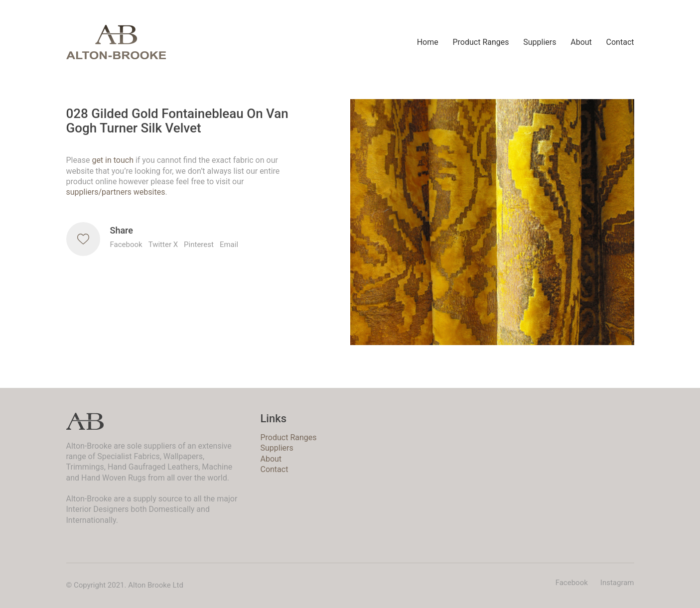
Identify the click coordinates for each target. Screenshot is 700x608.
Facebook (126, 244)
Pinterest (199, 244)
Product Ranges (288, 437)
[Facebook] (572, 583)
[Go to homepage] (116, 42)
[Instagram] (617, 583)
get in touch (113, 160)
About (271, 459)
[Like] (83, 239)
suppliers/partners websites (116, 192)
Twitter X (163, 244)
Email (229, 244)
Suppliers (277, 448)
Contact (274, 469)
